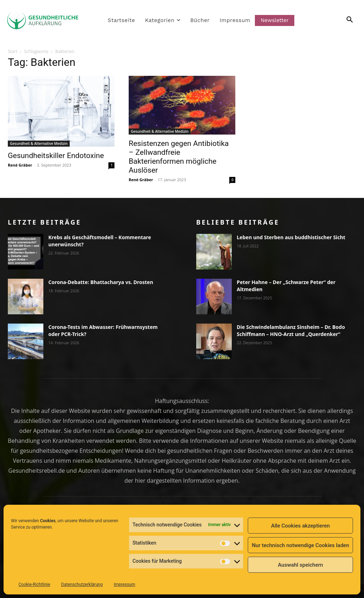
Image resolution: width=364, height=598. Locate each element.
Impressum (124, 584)
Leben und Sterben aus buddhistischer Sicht (291, 237)
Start (13, 51)
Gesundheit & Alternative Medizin (39, 143)
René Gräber (20, 165)
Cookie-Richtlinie (34, 584)
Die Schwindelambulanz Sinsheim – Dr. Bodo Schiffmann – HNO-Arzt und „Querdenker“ (291, 331)
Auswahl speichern (301, 565)
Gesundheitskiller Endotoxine (56, 156)
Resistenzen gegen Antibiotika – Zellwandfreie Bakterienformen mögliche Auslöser (179, 157)
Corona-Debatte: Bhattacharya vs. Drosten (101, 282)
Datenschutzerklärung (82, 584)
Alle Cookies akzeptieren (300, 526)
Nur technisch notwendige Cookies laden (300, 545)
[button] (341, 20)
